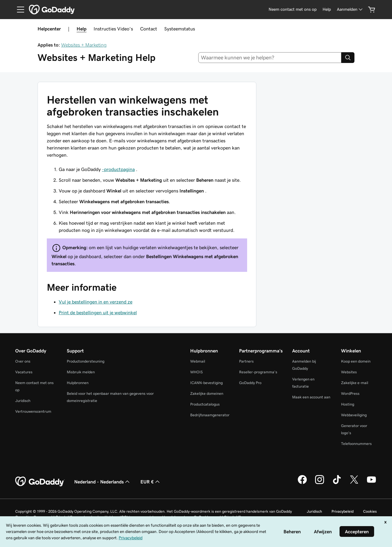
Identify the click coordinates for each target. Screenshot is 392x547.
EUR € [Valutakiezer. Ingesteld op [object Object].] (151, 482)
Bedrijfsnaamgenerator (210, 415)
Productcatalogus (205, 404)
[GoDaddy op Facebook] (302, 483)
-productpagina (118, 169)
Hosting (348, 404)
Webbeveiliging (354, 415)
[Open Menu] (18, 10)
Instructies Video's (113, 29)
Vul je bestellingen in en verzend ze (96, 302)
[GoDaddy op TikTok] (337, 483)
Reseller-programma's (258, 372)
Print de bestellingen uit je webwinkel (98, 312)
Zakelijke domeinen (207, 393)
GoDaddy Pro (250, 383)
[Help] (327, 9)
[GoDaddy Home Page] (40, 482)
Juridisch (23, 401)
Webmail (198, 361)
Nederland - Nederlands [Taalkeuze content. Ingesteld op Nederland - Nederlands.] (103, 482)
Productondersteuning (86, 361)
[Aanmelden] (350, 9)
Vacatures (24, 372)
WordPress (350, 393)
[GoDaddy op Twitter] (354, 483)
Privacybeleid (343, 511)
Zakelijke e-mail (355, 383)
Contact (149, 29)
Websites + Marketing (84, 45)
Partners (246, 361)
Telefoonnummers (356, 444)
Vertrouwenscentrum (33, 411)
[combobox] (270, 58)
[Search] (348, 58)
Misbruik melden (81, 372)
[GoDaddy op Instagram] (320, 483)
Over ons (23, 361)
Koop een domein (356, 361)
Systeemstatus (180, 29)
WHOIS (196, 372)
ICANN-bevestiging (206, 383)
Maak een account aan (311, 397)
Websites (349, 372)
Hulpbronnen (78, 383)
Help (82, 29)
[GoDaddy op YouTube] (371, 483)
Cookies (370, 511)
